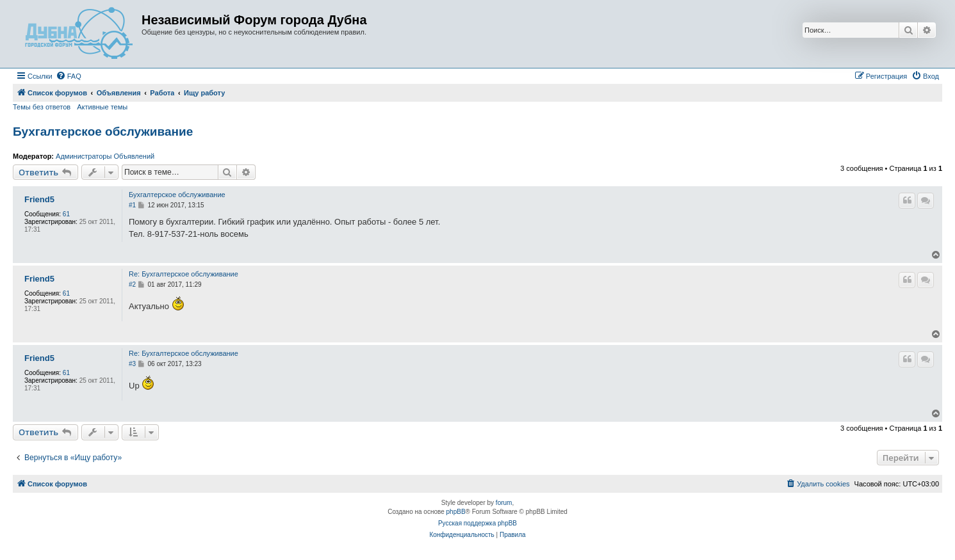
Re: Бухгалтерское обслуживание (184, 274)
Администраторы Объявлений (105, 156)
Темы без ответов (42, 107)
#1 (132, 205)
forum (504, 503)
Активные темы (102, 107)
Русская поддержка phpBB (477, 523)
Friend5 (39, 200)
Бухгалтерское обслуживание (103, 132)
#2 (132, 284)
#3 (132, 364)
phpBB (456, 512)
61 (66, 214)
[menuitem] (69, 76)
